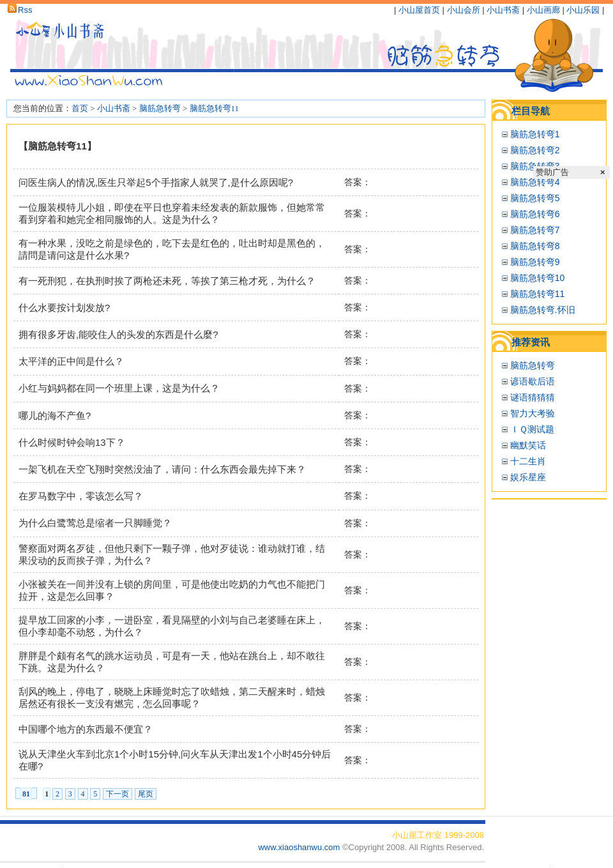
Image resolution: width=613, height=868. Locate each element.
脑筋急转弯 (160, 108)
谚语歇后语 (533, 381)
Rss (20, 10)
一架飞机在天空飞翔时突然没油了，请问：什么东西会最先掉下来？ (162, 469)
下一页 (117, 794)
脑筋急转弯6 (535, 214)
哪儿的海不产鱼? (55, 415)
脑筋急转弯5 (535, 198)
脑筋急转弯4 (535, 182)
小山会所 (464, 10)
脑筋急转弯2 (535, 150)
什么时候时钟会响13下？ (72, 442)
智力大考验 (533, 413)
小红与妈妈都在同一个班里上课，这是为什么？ (119, 388)
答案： (358, 182)
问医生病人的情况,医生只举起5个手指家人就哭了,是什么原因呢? (156, 182)
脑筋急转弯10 (538, 278)
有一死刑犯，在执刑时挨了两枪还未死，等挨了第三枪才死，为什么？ (167, 281)
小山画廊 (543, 10)
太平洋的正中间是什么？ (71, 361)
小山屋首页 (419, 10)
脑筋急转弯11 (215, 108)
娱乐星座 (528, 477)
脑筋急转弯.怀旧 (543, 310)
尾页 (146, 794)
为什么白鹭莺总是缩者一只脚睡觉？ (95, 523)
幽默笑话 (528, 445)
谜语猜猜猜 (533, 397)
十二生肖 (528, 461)
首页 (80, 108)
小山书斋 (503, 10)
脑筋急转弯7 (535, 230)
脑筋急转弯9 (535, 262)
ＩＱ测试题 (532, 429)
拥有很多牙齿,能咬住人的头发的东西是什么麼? (118, 334)
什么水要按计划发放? (64, 308)
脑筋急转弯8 (535, 246)
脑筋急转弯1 (535, 134)
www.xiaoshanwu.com (300, 847)
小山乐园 (583, 10)
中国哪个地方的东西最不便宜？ (86, 729)
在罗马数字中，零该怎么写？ (81, 496)
